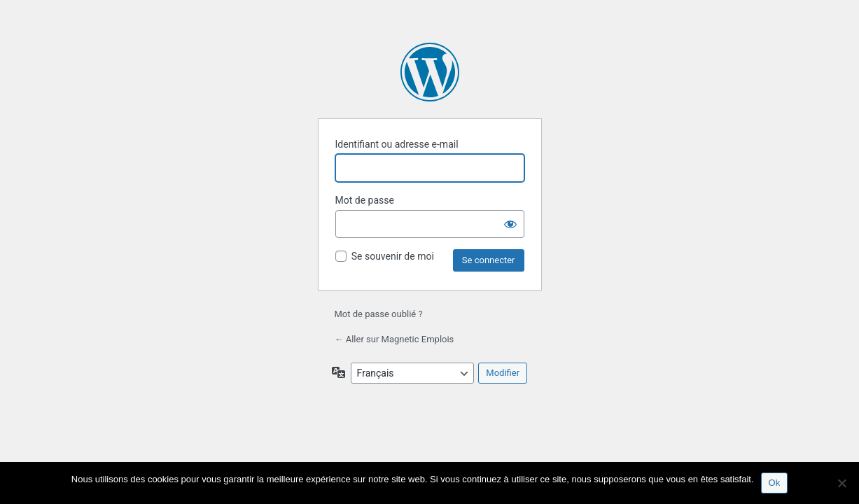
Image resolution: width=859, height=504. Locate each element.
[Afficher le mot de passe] (510, 224)
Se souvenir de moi (393, 256)
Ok (775, 483)
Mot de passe (365, 200)
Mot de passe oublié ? (379, 314)
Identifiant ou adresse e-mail (397, 144)
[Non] (841, 483)
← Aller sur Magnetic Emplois (394, 339)
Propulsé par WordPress (430, 72)
